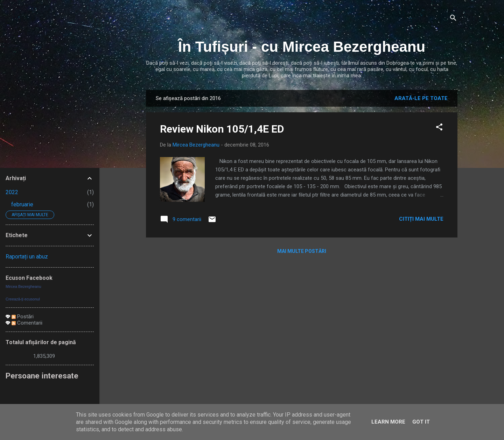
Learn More (388, 422)
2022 (12, 192)
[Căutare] (453, 19)
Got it (421, 422)
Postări (23, 317)
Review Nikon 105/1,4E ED (222, 129)
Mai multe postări (302, 251)
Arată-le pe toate (421, 98)
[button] (439, 128)
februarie (22, 204)
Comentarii (27, 323)
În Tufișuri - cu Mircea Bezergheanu (302, 47)
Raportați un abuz (27, 257)
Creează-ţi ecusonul (23, 299)
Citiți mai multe (421, 219)
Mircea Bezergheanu (23, 286)
